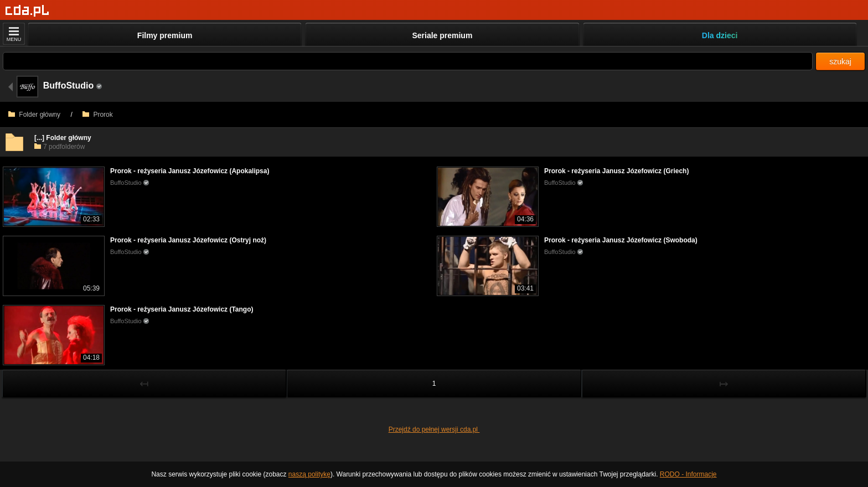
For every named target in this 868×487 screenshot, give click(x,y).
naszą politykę (309, 474)
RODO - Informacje (688, 474)
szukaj (840, 61)
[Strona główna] (27, 11)
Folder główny (34, 115)
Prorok (98, 115)
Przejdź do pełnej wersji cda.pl (434, 429)
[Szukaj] (408, 61)
